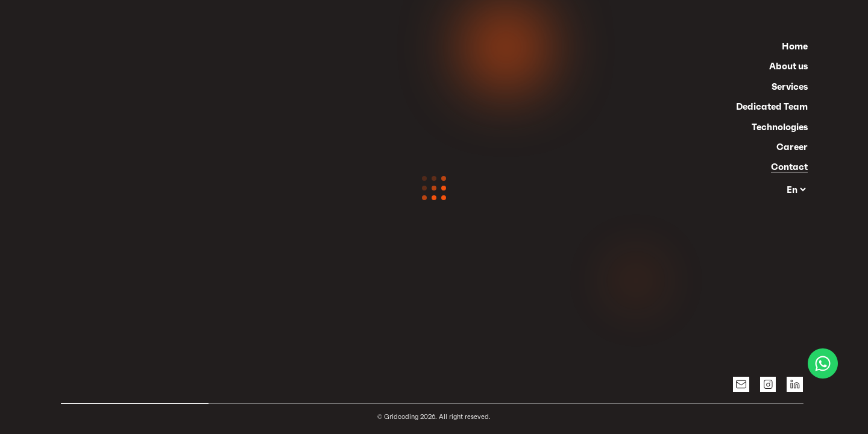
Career (792, 147)
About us (788, 66)
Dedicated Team (772, 106)
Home (795, 46)
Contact (789, 167)
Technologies (780, 127)
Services (790, 86)
